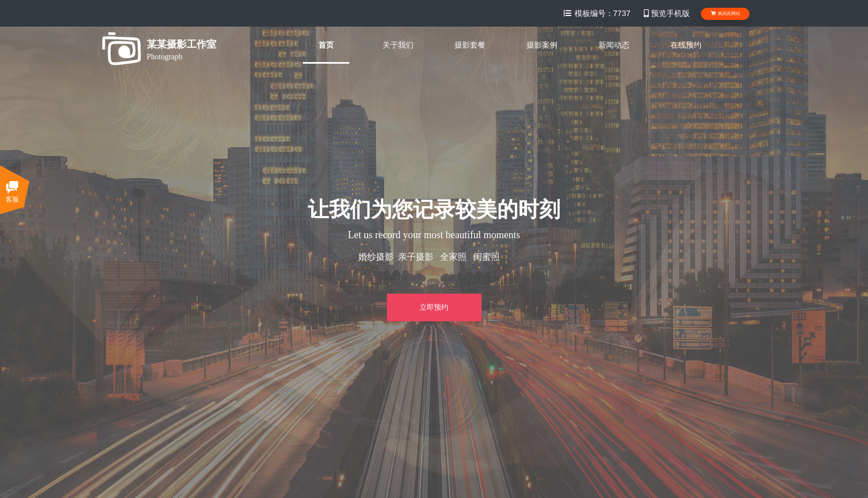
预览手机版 (666, 13)
